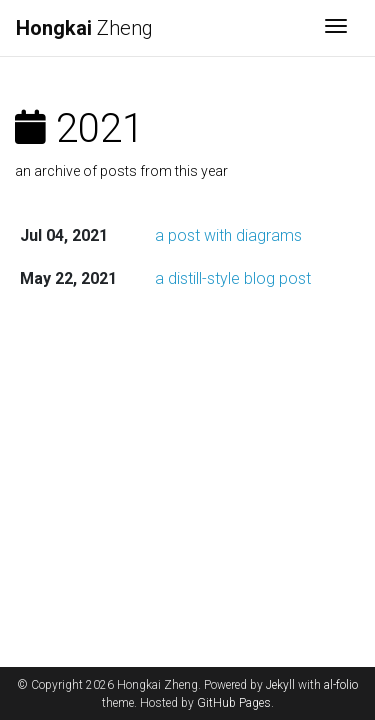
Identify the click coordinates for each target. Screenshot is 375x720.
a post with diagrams (228, 235)
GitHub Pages (234, 703)
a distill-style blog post (233, 278)
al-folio (341, 685)
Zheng (84, 28)
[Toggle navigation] (336, 28)
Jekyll (280, 685)
